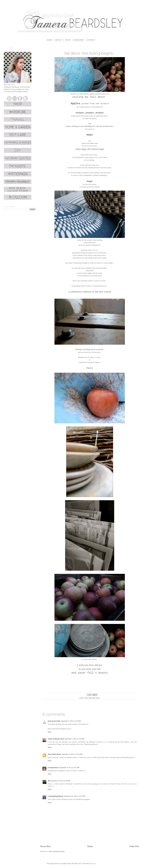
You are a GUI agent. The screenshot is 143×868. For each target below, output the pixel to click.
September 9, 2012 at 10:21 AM (72, 754)
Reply (50, 732)
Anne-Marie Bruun (54, 754)
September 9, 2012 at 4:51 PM (69, 768)
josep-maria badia (54, 721)
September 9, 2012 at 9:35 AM (74, 739)
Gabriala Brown (53, 768)
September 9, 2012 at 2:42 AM (71, 721)
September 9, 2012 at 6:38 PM (60, 781)
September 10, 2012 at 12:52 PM (75, 796)
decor (86, 698)
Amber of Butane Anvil (56, 739)
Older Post (134, 846)
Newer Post (45, 846)
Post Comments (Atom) (57, 851)
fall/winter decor (94, 698)
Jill (49, 781)
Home (90, 846)
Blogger (93, 863)
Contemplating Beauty (56, 796)
